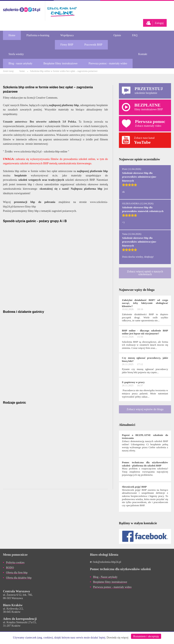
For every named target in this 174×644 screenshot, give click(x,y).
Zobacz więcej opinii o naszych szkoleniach (145, 273)
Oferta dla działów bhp (19, 578)
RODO (10, 568)
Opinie (117, 35)
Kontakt (143, 54)
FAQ (135, 35)
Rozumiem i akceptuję (146, 636)
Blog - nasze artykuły (20, 63)
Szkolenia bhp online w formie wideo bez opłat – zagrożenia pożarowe (64, 71)
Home (12, 35)
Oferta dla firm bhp (17, 573)
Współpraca (67, 35)
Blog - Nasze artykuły (105, 577)
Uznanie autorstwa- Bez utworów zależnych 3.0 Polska (39, 122)
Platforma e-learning (38, 35)
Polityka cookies (15, 563)
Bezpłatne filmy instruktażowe (60, 63)
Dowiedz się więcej (118, 638)
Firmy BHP (67, 45)
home (22, 71)
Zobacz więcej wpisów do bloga (145, 409)
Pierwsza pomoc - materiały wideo (108, 63)
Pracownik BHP (93, 45)
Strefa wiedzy (16, 54)
